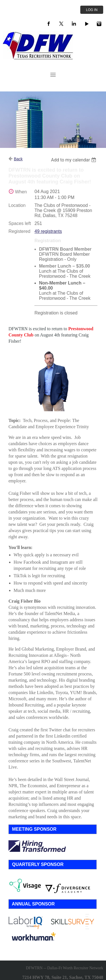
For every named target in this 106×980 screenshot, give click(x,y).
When (21, 192)
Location (17, 205)
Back (18, 159)
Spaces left (20, 223)
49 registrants (48, 231)
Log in (92, 10)
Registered (19, 231)
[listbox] (74, 160)
